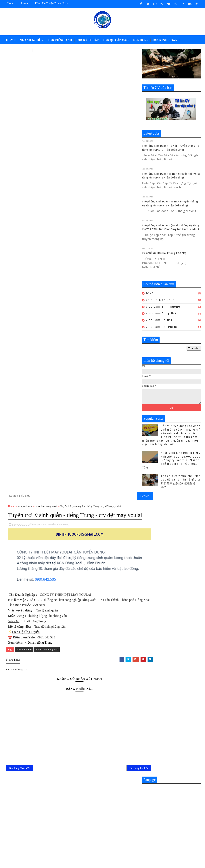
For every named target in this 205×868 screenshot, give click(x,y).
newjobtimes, (40, 89)
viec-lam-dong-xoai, (59, 89)
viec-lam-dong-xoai (46, 62)
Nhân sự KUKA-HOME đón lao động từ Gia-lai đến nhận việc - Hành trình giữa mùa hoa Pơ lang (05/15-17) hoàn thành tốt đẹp (112, 752)
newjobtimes (25, 62)
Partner (25, 3)
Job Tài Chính (18, 50)
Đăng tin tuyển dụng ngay (51, 3)
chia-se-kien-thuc (160, 301)
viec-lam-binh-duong (163, 308)
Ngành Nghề (30, 40)
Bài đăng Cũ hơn (126, 334)
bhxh (150, 294)
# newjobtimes (24, 214)
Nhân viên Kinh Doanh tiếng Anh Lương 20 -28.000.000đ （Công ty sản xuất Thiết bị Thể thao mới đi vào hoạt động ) (171, 461)
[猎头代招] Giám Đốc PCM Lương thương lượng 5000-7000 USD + (121, 732)
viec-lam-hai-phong (162, 328)
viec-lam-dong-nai (161, 314)
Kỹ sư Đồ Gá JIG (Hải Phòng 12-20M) (164, 254)
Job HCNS (141, 40)
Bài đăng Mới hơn (19, 334)
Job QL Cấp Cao (116, 40)
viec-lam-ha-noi (159, 321)
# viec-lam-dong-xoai (47, 214)
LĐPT (38, 50)
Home (11, 3)
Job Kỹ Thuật (87, 40)
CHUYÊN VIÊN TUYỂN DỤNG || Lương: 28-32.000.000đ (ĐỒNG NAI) (121, 716)
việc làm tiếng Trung (39, 207)
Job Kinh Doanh (166, 40)
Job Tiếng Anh (60, 40)
